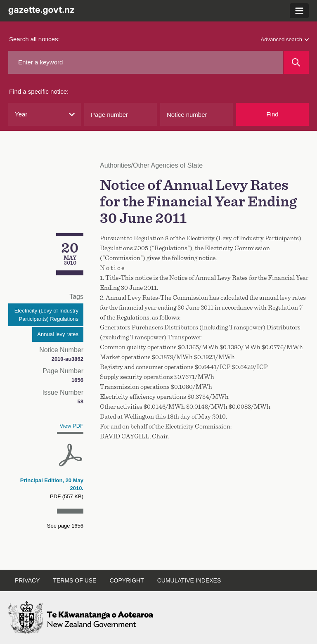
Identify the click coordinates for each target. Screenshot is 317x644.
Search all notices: (34, 39)
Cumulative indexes (189, 580)
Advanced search (285, 39)
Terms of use (75, 580)
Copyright (127, 580)
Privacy (27, 580)
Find (272, 114)
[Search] (296, 62)
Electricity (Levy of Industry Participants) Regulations (46, 315)
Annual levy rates (58, 334)
